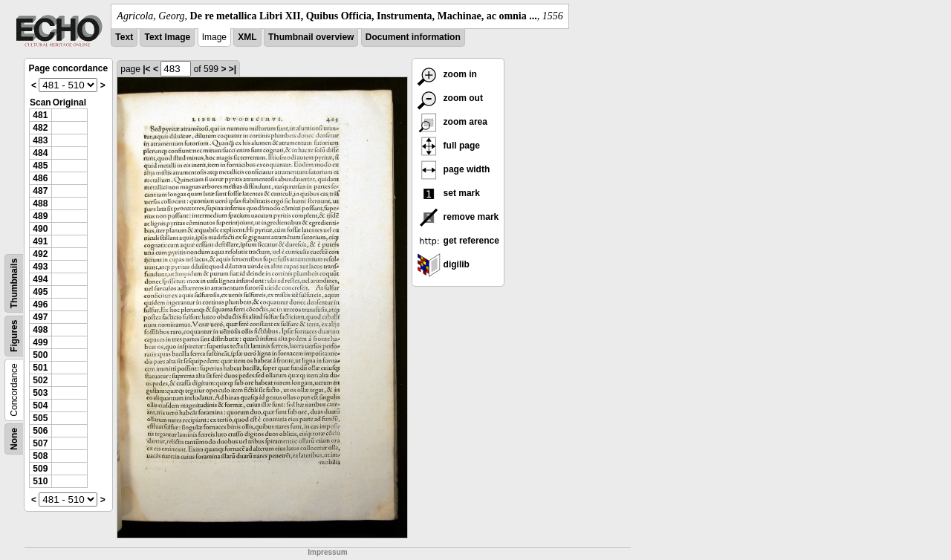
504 (40, 406)
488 (40, 204)
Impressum (327, 552)
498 (40, 330)
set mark (448, 193)
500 (40, 355)
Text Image (167, 37)
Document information (413, 37)
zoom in (447, 74)
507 (40, 443)
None (14, 439)
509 (40, 469)
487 (40, 191)
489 (40, 216)
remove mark (458, 217)
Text (124, 37)
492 (40, 254)
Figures (14, 336)
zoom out (450, 98)
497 (40, 317)
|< (146, 69)
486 (40, 178)
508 (40, 456)
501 (40, 368)
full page (448, 146)
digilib (443, 264)
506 (40, 431)
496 (40, 305)
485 (40, 166)
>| (233, 69)
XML (247, 37)
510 (40, 481)
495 (40, 292)
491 (40, 241)
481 (40, 115)
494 (40, 279)
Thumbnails (14, 283)
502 (40, 380)
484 (40, 153)
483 (40, 140)
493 (40, 267)
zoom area (452, 122)
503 (40, 393)
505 (40, 418)
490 (40, 229)
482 (40, 128)
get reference (458, 241)
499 (40, 342)
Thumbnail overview (311, 37)
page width (453, 169)
